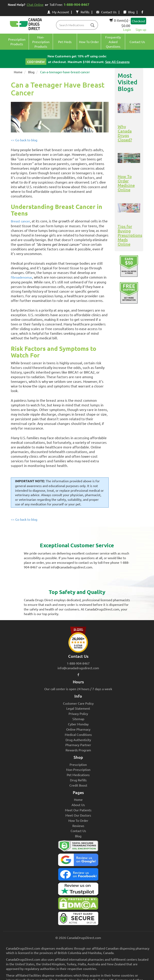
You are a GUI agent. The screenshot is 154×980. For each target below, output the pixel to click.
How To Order (78, 820)
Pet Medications (78, 775)
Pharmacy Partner (78, 745)
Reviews (78, 826)
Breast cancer (20, 221)
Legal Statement (78, 708)
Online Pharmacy (78, 729)
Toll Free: (70, 4)
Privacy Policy (78, 714)
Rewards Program (78, 750)
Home (18, 72)
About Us (78, 805)
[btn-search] (92, 25)
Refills (83, 12)
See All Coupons (117, 62)
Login (127, 29)
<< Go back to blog (24, 140)
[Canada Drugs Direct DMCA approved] (78, 905)
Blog (129, 12)
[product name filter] (78, 25)
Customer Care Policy (78, 703)
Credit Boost (78, 785)
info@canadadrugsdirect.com (78, 668)
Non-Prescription (78, 769)
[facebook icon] (142, 12)
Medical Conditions (78, 734)
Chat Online (35, 4)
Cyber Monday (78, 724)
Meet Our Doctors (78, 815)
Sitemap (78, 719)
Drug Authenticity (78, 740)
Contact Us (106, 12)
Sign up (141, 29)
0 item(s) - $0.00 (120, 23)
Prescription (78, 764)
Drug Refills (78, 780)
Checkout (138, 21)
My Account (58, 12)
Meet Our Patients (78, 810)
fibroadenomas (22, 277)
